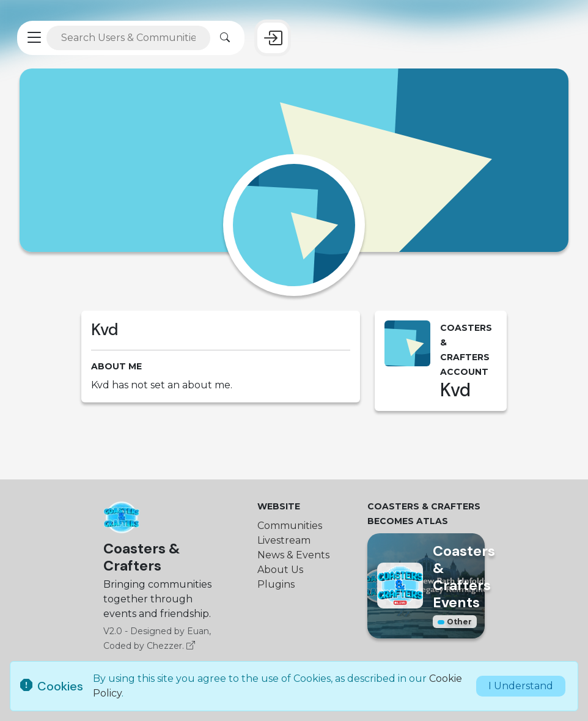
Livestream (284, 540)
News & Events (293, 555)
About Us (280, 570)
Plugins (276, 584)
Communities (290, 526)
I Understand (521, 686)
